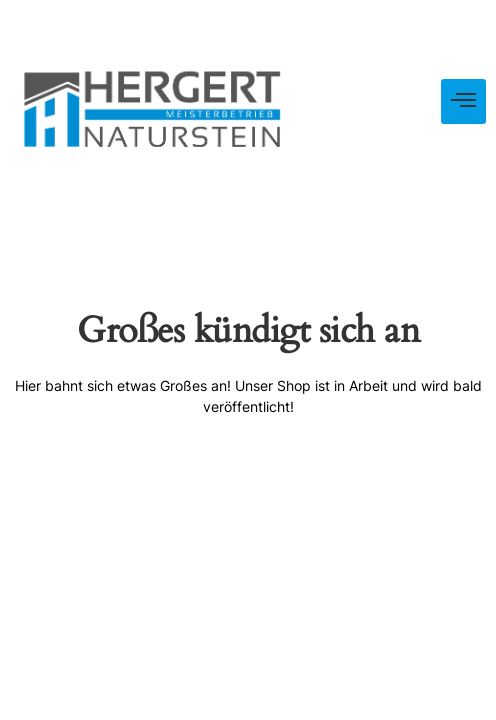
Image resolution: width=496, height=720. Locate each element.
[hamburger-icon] (463, 101)
